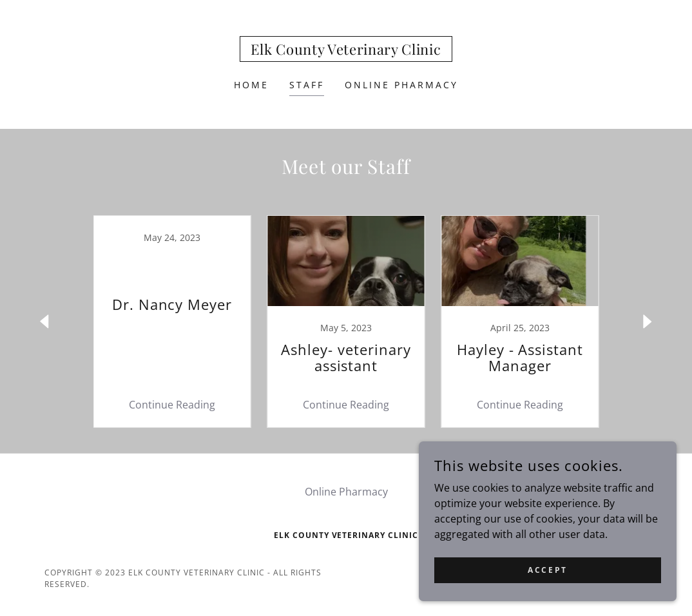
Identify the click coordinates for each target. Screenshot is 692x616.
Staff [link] (307, 85)
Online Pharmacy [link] (401, 85)
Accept (547, 570)
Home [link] (251, 85)
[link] (346, 51)
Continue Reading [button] (172, 405)
